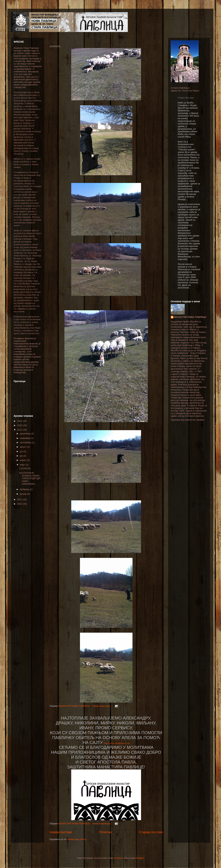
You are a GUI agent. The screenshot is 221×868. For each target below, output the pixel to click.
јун (22, 456)
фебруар (25, 489)
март (23, 465)
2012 (20, 430)
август (23, 447)
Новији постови (61, 832)
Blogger (140, 858)
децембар (25, 434)
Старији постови (151, 832)
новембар (25, 438)
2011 (20, 499)
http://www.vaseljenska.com (117, 743)
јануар (24, 494)
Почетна (105, 832)
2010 (20, 504)
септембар (26, 442)
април (23, 460)
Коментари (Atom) (77, 839)
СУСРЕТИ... (25, 469)
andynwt (118, 858)
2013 (20, 425)
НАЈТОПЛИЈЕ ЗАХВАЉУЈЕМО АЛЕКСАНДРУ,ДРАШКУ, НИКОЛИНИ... (30, 478)
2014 (20, 421)
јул (22, 451)
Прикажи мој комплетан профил (188, 420)
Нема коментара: (102, 706)
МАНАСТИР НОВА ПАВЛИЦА (190, 317)
